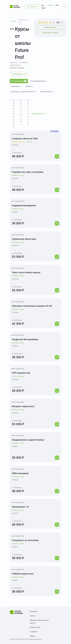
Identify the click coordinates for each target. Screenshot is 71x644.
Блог (57, 5)
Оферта (33, 636)
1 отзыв (29, 142)
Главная (13, 21)
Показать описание (17, 68)
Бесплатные (21, 112)
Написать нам (35, 627)
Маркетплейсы (47, 92)
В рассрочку (28, 112)
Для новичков (14, 114)
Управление (17, 86)
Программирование (39, 81)
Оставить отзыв (18, 175)
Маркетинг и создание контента (24, 92)
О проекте (33, 632)
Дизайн (30, 86)
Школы (51, 5)
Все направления (19, 81)
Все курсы (44, 7)
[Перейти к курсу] (57, 156)
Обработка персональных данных (39, 622)
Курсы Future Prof (23, 21)
